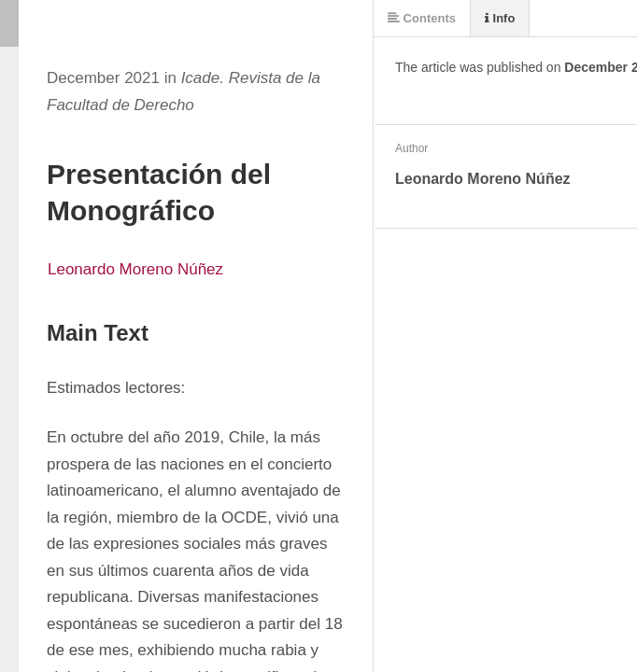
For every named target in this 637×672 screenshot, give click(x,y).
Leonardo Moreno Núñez (135, 269)
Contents (422, 18)
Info (500, 18)
